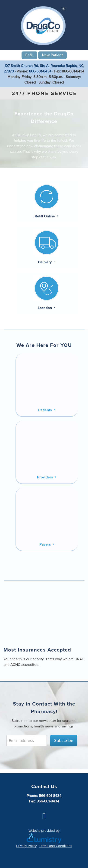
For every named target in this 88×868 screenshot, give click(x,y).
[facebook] (44, 816)
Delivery (45, 262)
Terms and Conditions (56, 846)
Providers (46, 477)
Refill (29, 55)
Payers (46, 544)
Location (45, 308)
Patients (46, 410)
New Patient (52, 55)
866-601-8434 (40, 71)
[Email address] (27, 740)
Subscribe (64, 741)
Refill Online (45, 216)
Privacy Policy (26, 846)
